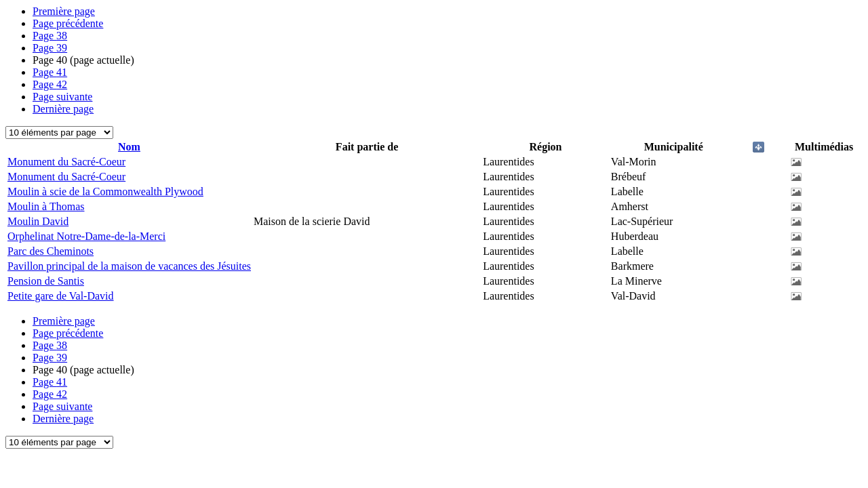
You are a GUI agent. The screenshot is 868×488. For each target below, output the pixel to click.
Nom (129, 147)
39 (50, 48)
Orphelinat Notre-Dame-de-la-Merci (86, 236)
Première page (64, 11)
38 (50, 36)
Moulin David (38, 221)
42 (50, 84)
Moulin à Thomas (46, 206)
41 (50, 72)
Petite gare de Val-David (61, 296)
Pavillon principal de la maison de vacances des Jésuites (129, 266)
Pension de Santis (46, 281)
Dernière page (63, 109)
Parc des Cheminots (51, 251)
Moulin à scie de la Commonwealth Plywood (105, 191)
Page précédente (68, 23)
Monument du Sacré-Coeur (66, 162)
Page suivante (62, 97)
